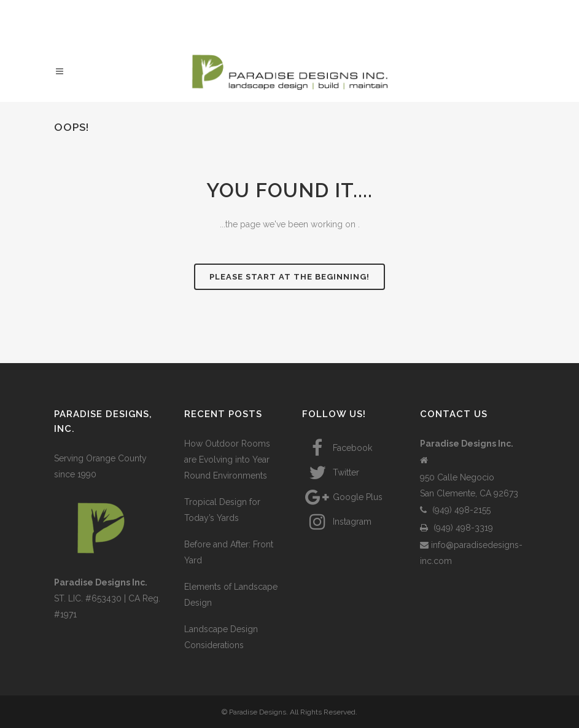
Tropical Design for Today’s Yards (222, 510)
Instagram (337, 522)
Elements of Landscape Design (231, 595)
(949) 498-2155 (455, 510)
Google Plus (342, 497)
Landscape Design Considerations (221, 637)
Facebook (337, 448)
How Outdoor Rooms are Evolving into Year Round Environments (227, 460)
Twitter (331, 472)
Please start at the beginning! (289, 277)
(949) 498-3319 (457, 528)
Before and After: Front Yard (229, 552)
